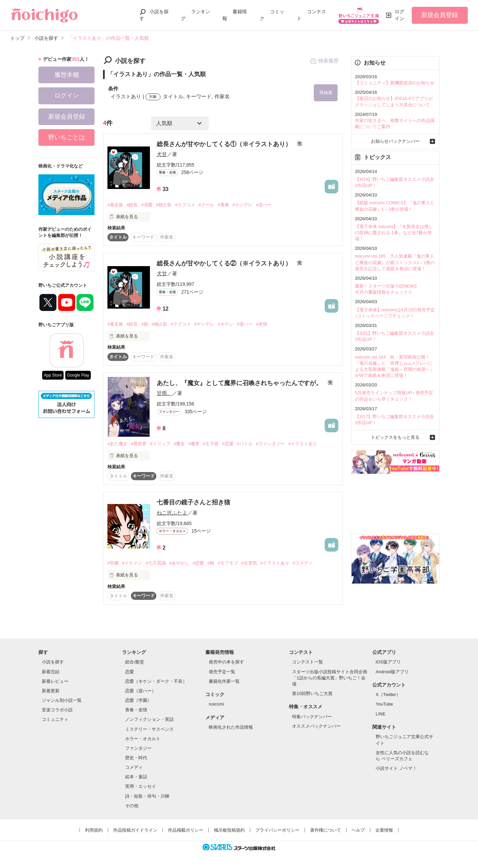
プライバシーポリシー (277, 830)
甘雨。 (164, 393)
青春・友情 (136, 710)
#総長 (132, 205)
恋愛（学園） (138, 700)
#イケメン (132, 563)
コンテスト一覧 (308, 662)
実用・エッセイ (141, 787)
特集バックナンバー (312, 717)
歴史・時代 (136, 758)
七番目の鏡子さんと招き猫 (193, 503)
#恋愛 (228, 444)
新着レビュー (55, 681)
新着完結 (51, 672)
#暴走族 (115, 205)
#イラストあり (303, 444)
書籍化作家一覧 (224, 681)
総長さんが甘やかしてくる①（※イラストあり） (225, 144)
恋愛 (130, 672)
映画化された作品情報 (231, 727)
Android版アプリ (392, 672)
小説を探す (53, 662)
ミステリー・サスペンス (149, 729)
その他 (132, 806)
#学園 (113, 563)
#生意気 (249, 563)
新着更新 (51, 691)
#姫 (144, 324)
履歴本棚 (67, 75)
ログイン (399, 15)
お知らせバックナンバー (395, 141)
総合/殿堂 (135, 662)
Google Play (78, 375)
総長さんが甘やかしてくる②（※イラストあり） (225, 263)
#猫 (211, 563)
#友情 (262, 324)
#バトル (245, 444)
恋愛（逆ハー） (141, 691)
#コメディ (303, 563)
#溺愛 (147, 205)
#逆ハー (264, 205)
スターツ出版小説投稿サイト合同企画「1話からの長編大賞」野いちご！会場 (330, 678)
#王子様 (211, 444)
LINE (381, 714)
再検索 (326, 93)
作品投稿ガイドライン (135, 830)
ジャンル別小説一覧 (62, 700)
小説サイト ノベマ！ (396, 768)
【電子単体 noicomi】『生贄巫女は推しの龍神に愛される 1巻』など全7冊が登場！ (394, 233)
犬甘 (162, 154)
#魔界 (194, 444)
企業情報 (384, 830)
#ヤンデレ (243, 205)
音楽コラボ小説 (57, 710)
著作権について (326, 830)
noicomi (216, 704)
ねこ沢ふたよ (172, 513)
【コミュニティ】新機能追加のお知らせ (395, 83)
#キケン (225, 324)
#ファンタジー (270, 444)
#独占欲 (164, 205)
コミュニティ (55, 720)
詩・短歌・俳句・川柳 (147, 796)
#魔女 (179, 444)
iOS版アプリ (388, 662)
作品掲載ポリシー (186, 830)
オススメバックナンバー (316, 726)
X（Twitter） (388, 695)
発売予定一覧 (222, 672)
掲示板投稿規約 (229, 830)
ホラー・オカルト (143, 739)
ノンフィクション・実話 (149, 720)
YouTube (384, 704)
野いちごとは (67, 137)
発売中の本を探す (226, 662)
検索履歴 (324, 61)
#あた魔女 (117, 444)
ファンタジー (138, 748)
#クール (206, 205)
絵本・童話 (136, 777)
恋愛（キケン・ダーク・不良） (156, 681)
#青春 (223, 205)
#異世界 (139, 444)
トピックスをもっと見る (395, 437)
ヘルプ (358, 830)
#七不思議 (156, 563)
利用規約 (94, 830)
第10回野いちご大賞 (312, 693)
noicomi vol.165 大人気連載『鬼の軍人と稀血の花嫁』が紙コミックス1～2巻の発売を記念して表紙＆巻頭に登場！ (395, 262)
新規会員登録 (440, 15)
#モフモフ (228, 563)
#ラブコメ (185, 205)
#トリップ (160, 444)
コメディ (134, 767)
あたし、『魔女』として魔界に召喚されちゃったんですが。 (240, 383)
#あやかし (179, 563)
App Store (53, 375)
